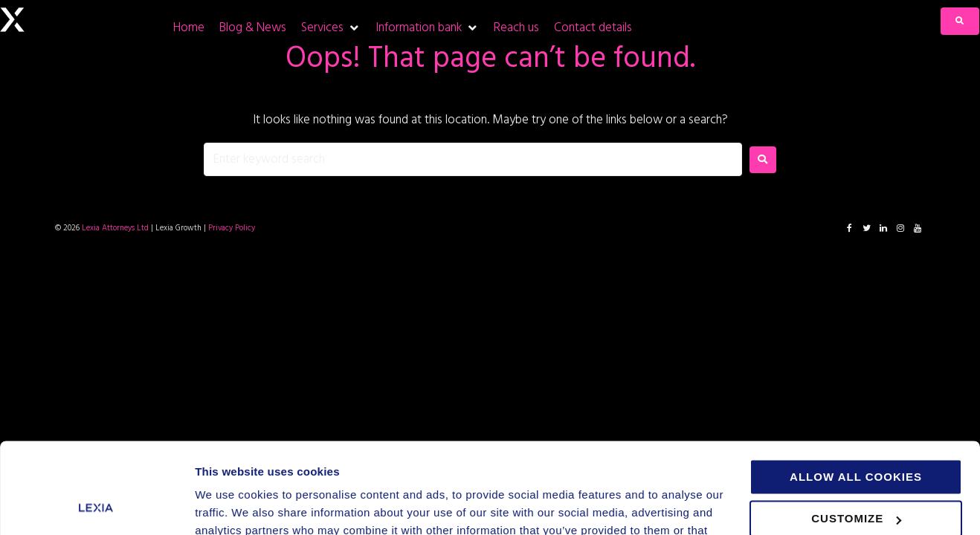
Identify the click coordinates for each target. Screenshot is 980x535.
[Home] (189, 28)
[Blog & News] (253, 28)
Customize (856, 435)
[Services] (331, 28)
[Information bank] (427, 28)
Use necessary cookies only (862, 477)
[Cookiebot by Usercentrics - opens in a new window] (96, 506)
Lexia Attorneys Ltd (115, 228)
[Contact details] (593, 28)
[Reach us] (516, 28)
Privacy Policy (232, 228)
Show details (229, 506)
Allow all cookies (856, 393)
